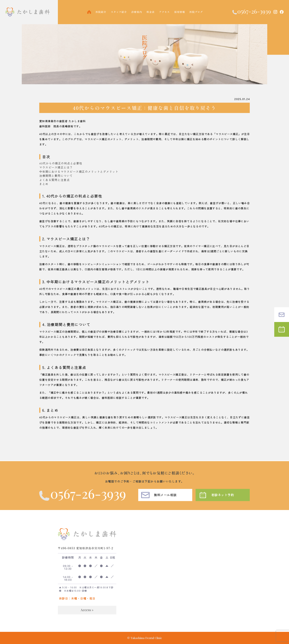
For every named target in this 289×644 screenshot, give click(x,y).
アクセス (164, 12)
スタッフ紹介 (119, 12)
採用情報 (180, 12)
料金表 (151, 12)
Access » (87, 615)
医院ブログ (196, 12)
